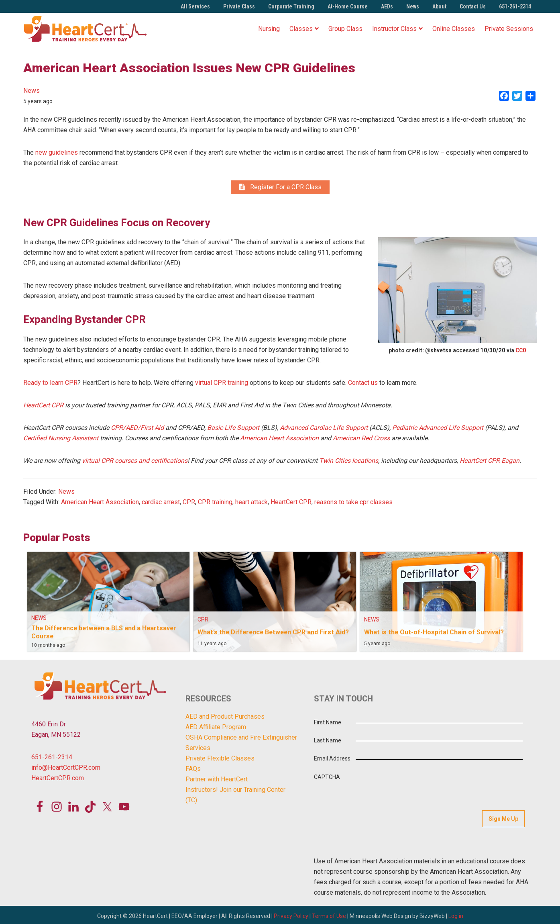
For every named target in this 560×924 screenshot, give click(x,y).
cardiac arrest (161, 504)
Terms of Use (329, 914)
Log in (456, 914)
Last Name (328, 742)
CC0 (521, 352)
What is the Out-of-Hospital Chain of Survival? (434, 634)
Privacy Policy (291, 914)
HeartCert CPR (291, 504)
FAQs (193, 770)
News (413, 6)
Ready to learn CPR (50, 384)
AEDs (387, 6)
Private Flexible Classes (220, 760)
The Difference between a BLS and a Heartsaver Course (104, 634)
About (439, 6)
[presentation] (435, 783)
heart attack (251, 504)
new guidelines (57, 152)
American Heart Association (100, 504)
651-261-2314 (515, 6)
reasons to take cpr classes (353, 504)
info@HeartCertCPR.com (66, 770)
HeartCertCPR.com (58, 780)
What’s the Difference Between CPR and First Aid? (273, 634)
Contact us (363, 384)
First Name (328, 724)
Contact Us (473, 6)
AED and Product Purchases (225, 718)
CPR (189, 504)
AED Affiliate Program (216, 729)
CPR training (215, 504)
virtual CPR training (222, 384)
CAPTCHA (327, 779)
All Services (195, 6)
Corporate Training (291, 6)
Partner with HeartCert (217, 781)
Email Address (332, 760)
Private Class (239, 6)
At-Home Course (348, 6)
